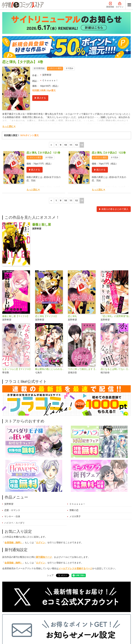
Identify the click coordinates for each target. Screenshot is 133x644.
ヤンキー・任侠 (12, 469)
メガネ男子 (75, 469)
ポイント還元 (56, 21)
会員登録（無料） (14, 496)
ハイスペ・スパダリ (14, 476)
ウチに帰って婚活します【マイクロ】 (83, 322)
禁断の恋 (74, 463)
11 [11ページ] (71, 98)
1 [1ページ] (56, 98)
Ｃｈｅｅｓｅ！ (50, 33)
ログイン (41, 496)
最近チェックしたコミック (87, 620)
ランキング (25, 620)
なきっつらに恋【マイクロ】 (17, 322)
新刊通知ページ (44, 510)
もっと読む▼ (9, 79)
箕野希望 (47, 28)
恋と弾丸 (72, 269)
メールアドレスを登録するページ (75, 521)
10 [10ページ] (66, 98)
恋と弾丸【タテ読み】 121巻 (43, 106)
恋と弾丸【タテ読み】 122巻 (109, 106)
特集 (39, 620)
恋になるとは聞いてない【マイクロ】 (116, 322)
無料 (65, 620)
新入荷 (9, 620)
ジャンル (52, 620)
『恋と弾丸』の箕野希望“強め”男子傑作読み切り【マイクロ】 (116, 269)
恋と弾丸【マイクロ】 (46, 269)
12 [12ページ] (76, 98)
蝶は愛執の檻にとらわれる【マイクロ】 (50, 322)
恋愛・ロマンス (12, 463)
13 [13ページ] (82, 98)
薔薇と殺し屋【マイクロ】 (16, 269)
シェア (50, 528)
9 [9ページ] (61, 98)
